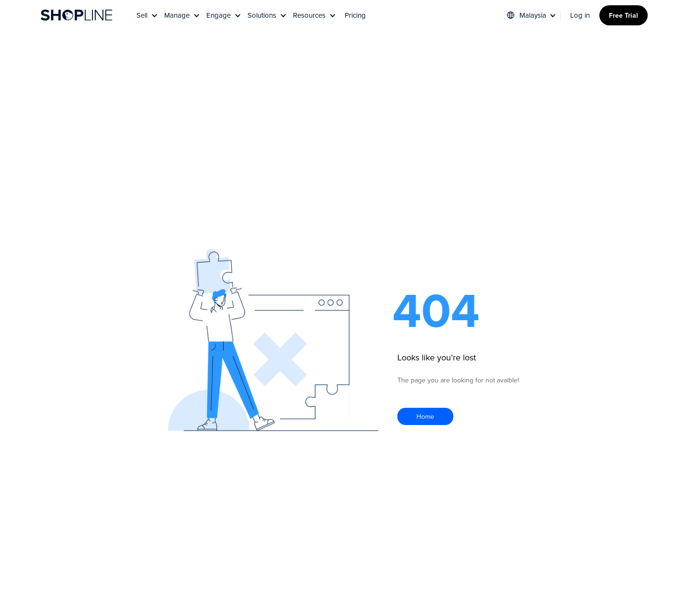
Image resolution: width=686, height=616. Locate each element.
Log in (580, 15)
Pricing (355, 15)
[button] (148, 15)
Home (425, 416)
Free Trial (624, 15)
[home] (77, 15)
